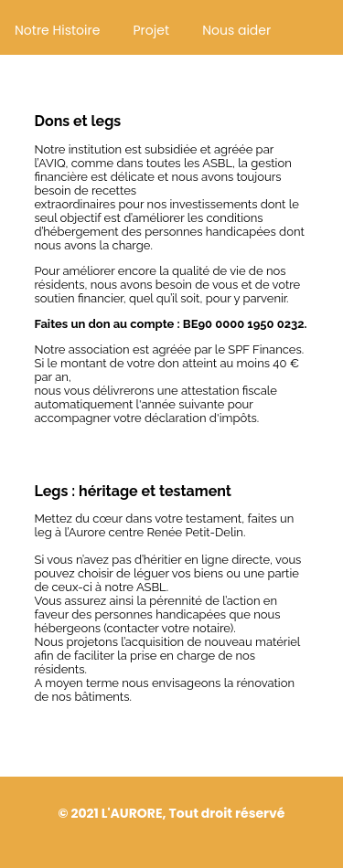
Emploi (21, 90)
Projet (151, 30)
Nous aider (236, 30)
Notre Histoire (57, 30)
